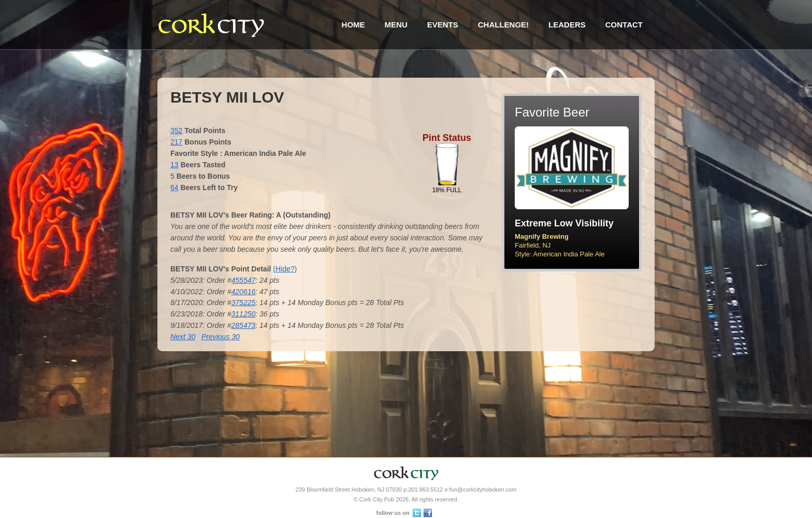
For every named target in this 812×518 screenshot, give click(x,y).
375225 (244, 303)
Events (443, 25)
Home (353, 25)
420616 (244, 292)
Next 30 (183, 337)
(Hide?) (285, 269)
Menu (396, 25)
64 (175, 188)
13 (175, 165)
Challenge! (503, 25)
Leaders (567, 25)
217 (176, 142)
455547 (244, 280)
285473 (244, 325)
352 (176, 131)
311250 (244, 314)
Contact (624, 25)
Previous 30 (221, 337)
